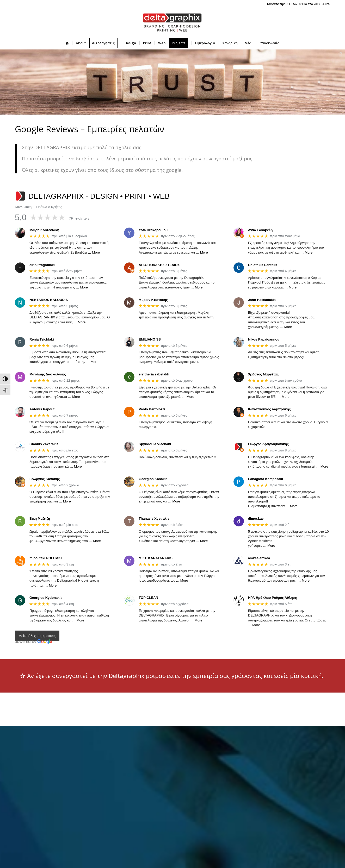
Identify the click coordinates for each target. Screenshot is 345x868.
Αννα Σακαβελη (260, 230)
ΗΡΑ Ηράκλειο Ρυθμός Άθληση (273, 598)
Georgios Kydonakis (46, 598)
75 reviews (79, 219)
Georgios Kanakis (153, 479)
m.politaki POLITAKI (46, 558)
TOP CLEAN (148, 598)
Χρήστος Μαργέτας (263, 374)
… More (94, 252)
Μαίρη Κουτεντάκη (44, 230)
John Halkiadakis (262, 300)
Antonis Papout (42, 409)
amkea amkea (259, 558)
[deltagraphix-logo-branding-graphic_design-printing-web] (173, 22)
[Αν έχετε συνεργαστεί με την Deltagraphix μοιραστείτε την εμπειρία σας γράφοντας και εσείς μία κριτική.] (173, 676)
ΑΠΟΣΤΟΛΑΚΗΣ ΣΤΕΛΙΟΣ (159, 265)
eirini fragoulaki (42, 265)
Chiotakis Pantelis (263, 265)
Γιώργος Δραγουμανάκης (268, 444)
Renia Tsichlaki (42, 339)
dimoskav (256, 518)
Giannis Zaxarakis (44, 444)
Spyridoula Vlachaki (155, 444)
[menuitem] (67, 43)
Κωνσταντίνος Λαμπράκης (269, 409)
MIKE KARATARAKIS (156, 558)
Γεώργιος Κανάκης (45, 479)
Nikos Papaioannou (264, 339)
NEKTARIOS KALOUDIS (49, 300)
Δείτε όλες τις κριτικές (37, 636)
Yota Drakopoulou (153, 230)
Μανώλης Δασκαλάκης (48, 374)
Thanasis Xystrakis (154, 518)
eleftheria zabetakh (154, 374)
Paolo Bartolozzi (152, 409)
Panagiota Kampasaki (266, 479)
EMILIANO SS (150, 339)
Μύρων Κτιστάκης (153, 300)
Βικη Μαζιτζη (40, 518)
